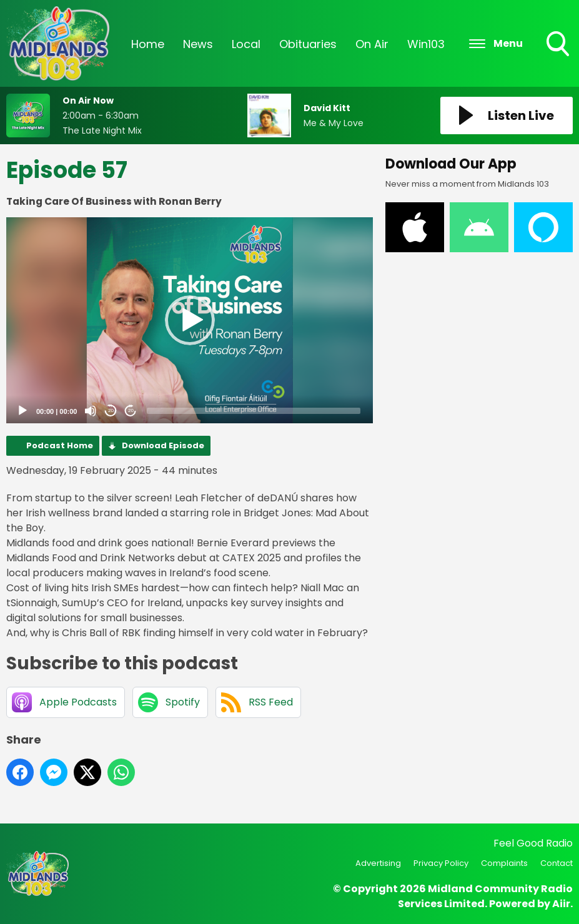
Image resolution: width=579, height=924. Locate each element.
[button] (190, 320)
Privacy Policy (441, 863)
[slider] (254, 411)
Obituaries (308, 44)
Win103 (426, 44)
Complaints (504, 863)
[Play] (22, 411)
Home (148, 44)
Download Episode (163, 445)
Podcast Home (60, 445)
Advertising (378, 863)
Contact (557, 863)
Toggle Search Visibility (559, 45)
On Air (372, 44)
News (198, 44)
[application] (190, 320)
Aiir (561, 904)
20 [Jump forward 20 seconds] (131, 410)
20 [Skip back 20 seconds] (111, 410)
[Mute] (91, 411)
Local (246, 44)
